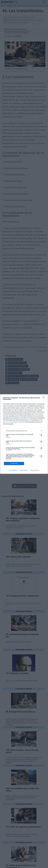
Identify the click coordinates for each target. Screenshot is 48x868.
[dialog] (24, 434)
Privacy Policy (35, 470)
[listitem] (24, 431)
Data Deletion (13, 470)
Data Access (24, 470)
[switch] (41, 435)
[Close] (44, 398)
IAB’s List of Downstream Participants (14, 422)
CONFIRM (14, 463)
